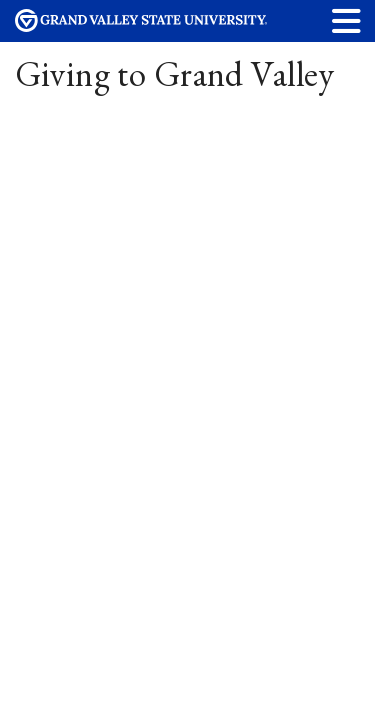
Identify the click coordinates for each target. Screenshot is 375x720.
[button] (347, 20)
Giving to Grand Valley (175, 73)
